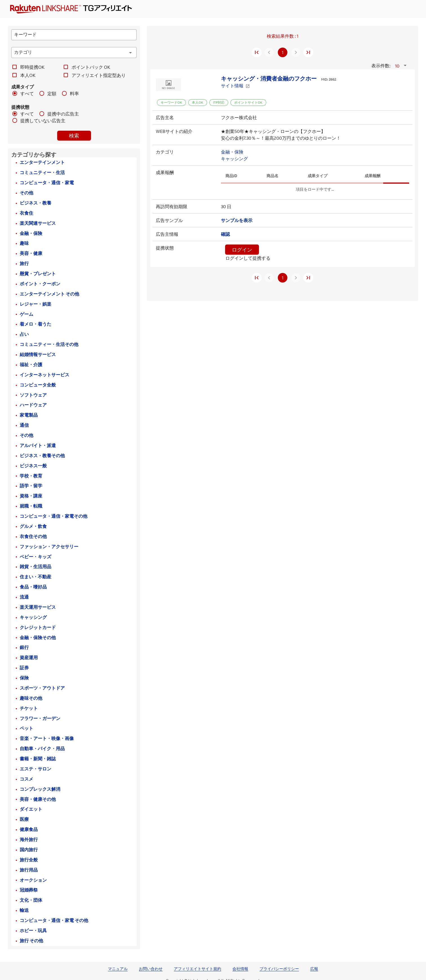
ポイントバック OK (91, 67)
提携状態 (20, 107)
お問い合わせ (151, 969)
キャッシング (234, 159)
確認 (225, 234)
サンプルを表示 (237, 220)
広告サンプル (169, 220)
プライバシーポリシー (279, 969)
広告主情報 (167, 234)
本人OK (28, 75)
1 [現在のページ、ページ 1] (283, 52)
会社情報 (240, 969)
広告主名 (165, 117)
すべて (27, 94)
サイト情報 (235, 86)
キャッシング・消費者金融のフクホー (269, 78)
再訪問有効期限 (172, 206)
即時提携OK (32, 67)
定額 (52, 94)
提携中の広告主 (63, 114)
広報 (314, 969)
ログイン (242, 250)
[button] (402, 66)
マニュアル (118, 969)
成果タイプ (23, 87)
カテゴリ (165, 152)
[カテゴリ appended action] (130, 53)
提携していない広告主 (43, 121)
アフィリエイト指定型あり (99, 75)
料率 (74, 94)
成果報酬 (165, 172)
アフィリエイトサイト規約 (198, 969)
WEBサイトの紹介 (174, 131)
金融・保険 (232, 152)
